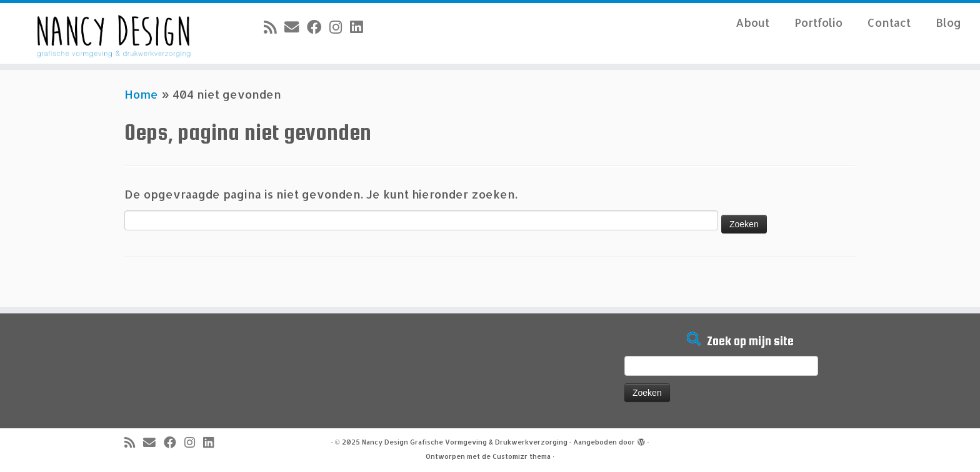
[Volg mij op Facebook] (318, 27)
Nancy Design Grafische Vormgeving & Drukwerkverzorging (465, 442)
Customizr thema (522, 456)
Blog (948, 22)
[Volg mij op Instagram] (340, 27)
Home (141, 94)
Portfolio (818, 22)
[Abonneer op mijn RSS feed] (274, 27)
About (752, 22)
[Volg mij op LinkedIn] (360, 27)
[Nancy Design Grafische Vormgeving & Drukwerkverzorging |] (113, 33)
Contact (889, 22)
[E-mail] (296, 27)
